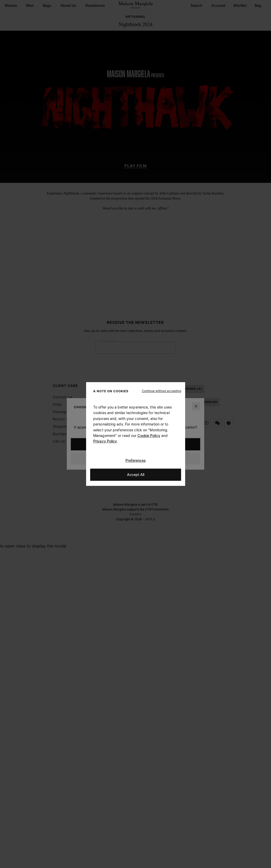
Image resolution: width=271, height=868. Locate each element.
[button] (161, 391)
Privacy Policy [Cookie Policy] (105, 441)
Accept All (136, 475)
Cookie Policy (149, 436)
